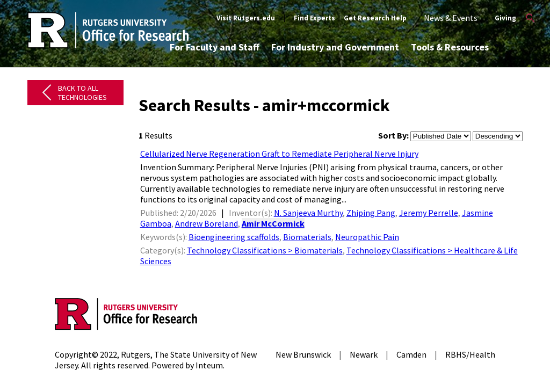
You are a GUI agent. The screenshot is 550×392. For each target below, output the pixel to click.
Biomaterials (307, 237)
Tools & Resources (450, 47)
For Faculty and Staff (215, 47)
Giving (505, 18)
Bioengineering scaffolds (234, 237)
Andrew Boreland (207, 223)
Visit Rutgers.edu (246, 18)
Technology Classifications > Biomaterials (265, 250)
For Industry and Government (335, 47)
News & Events (451, 18)
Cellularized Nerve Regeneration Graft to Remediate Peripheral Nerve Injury (279, 154)
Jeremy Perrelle (429, 213)
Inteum (209, 365)
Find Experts (314, 18)
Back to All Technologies (82, 93)
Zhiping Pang (371, 213)
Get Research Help (375, 18)
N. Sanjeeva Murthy (308, 213)
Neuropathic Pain (367, 237)
